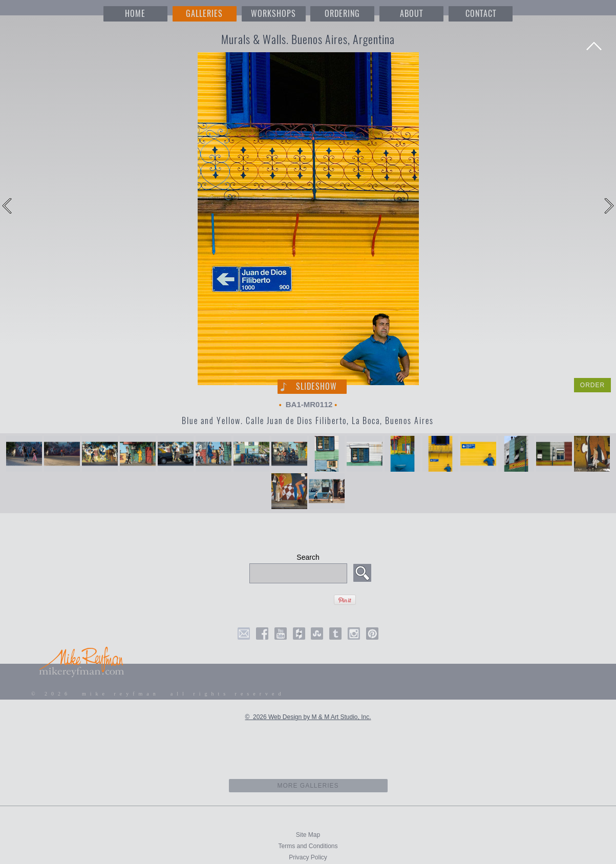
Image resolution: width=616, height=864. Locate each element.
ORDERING (342, 14)
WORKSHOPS (273, 14)
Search (308, 557)
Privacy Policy (308, 857)
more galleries (308, 786)
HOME (135, 14)
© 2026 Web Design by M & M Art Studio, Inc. (308, 717)
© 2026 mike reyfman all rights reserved (158, 694)
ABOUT (411, 14)
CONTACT (481, 14)
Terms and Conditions (308, 846)
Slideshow (316, 386)
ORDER (592, 385)
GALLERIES (204, 14)
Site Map (308, 835)
